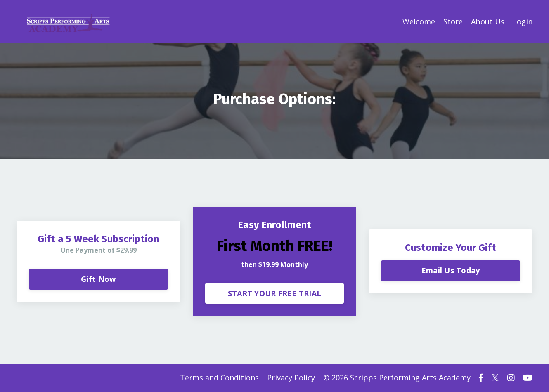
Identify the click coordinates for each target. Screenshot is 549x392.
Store (453, 21)
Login (523, 21)
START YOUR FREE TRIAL (274, 293)
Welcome (419, 21)
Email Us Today (451, 270)
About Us (488, 21)
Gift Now (98, 279)
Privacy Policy (291, 378)
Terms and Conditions (219, 378)
